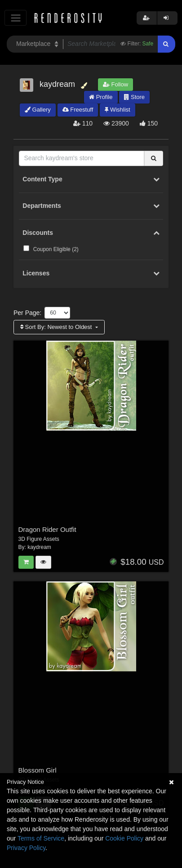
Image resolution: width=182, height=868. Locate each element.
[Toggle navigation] (16, 18)
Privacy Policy (26, 848)
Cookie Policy (124, 838)
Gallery (38, 110)
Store (134, 97)
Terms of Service (41, 838)
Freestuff (78, 110)
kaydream (39, 547)
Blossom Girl (38, 770)
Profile (101, 97)
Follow (115, 84)
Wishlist (117, 110)
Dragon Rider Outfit (47, 529)
